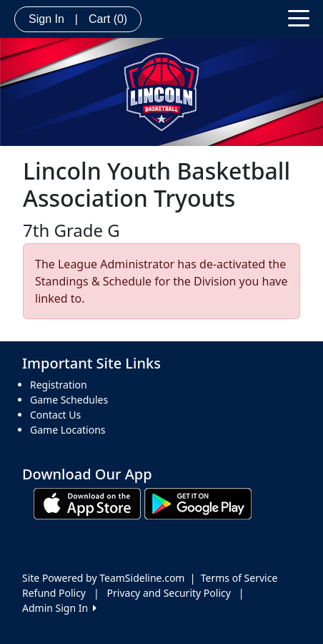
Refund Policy (54, 593)
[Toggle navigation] (299, 17)
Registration (59, 385)
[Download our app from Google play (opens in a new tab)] (198, 503)
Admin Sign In (59, 608)
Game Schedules (69, 400)
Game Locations (68, 430)
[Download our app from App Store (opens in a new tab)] (87, 503)
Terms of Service (239, 578)
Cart (108, 19)
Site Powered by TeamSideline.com (103, 578)
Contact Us (55, 415)
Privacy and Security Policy (169, 593)
